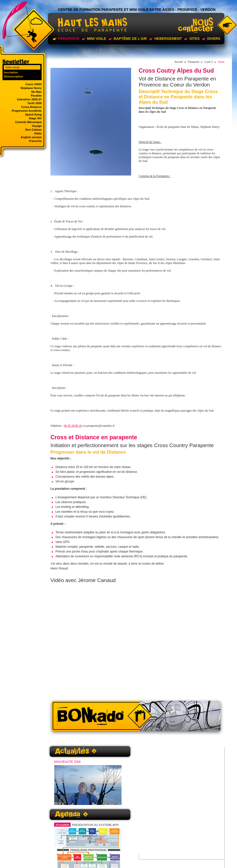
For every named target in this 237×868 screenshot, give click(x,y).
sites (194, 39)
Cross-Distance (31, 107)
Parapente (69, 39)
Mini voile (96, 39)
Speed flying (33, 114)
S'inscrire (35, 141)
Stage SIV (35, 118)
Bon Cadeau (34, 130)
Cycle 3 (209, 62)
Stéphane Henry (31, 88)
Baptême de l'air (130, 39)
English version (31, 137)
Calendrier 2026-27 (29, 99)
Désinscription (13, 76)
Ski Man (36, 92)
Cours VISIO (34, 84)
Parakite (36, 96)
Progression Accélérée (27, 111)
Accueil (179, 62)
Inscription (11, 72)
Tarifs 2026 (34, 103)
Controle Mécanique (28, 122)
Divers (214, 39)
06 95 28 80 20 (73, 426)
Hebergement (168, 39)
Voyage (37, 126)
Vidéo (38, 133)
